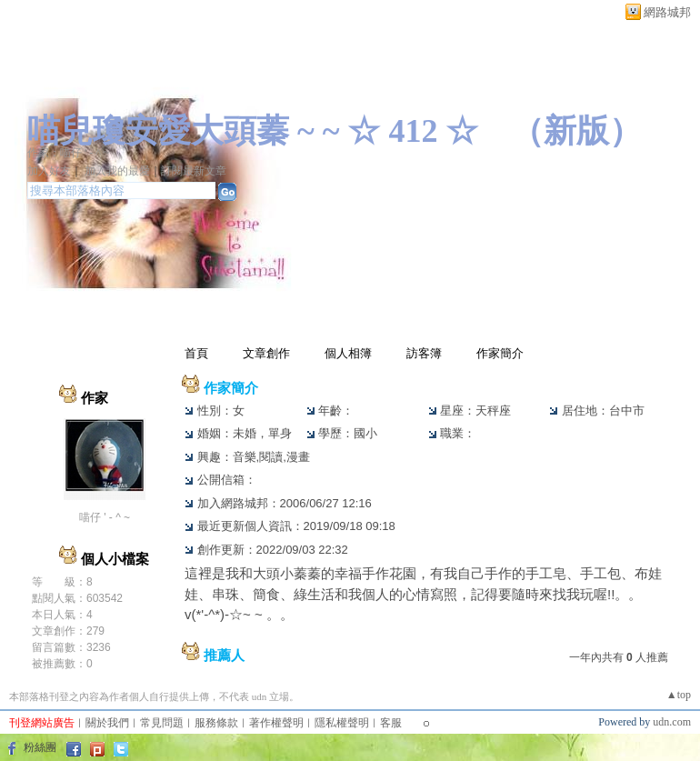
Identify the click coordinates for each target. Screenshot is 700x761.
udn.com (672, 722)
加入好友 (49, 171)
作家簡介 (500, 353)
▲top (679, 695)
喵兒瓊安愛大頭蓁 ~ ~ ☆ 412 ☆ (253, 131)
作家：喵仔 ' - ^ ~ (68, 153)
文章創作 (266, 353)
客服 (391, 723)
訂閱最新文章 (194, 171)
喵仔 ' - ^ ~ (105, 517)
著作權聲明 (276, 723)
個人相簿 (348, 353)
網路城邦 (667, 12)
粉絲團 (40, 747)
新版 (576, 131)
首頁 (196, 353)
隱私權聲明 (342, 723)
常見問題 (162, 723)
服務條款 (216, 723)
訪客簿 (424, 353)
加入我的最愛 (117, 171)
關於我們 (107, 723)
